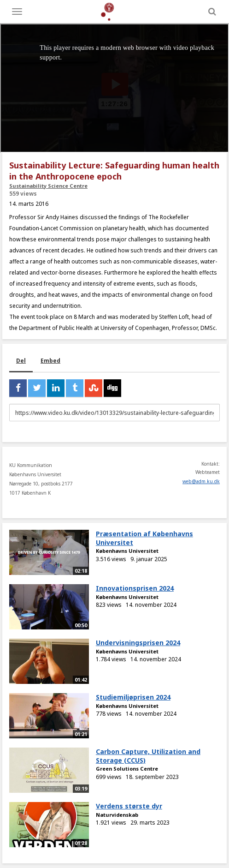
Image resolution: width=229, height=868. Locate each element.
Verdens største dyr (129, 806)
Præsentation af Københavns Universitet (144, 538)
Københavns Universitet (127, 551)
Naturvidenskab (117, 815)
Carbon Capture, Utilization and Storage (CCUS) (148, 756)
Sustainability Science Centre (48, 186)
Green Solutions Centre (127, 769)
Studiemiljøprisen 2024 (133, 697)
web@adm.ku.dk (201, 481)
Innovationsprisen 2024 (135, 588)
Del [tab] (21, 361)
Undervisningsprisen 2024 (138, 643)
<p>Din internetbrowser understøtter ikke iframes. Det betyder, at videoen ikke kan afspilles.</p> (114, 88)
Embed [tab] (50, 361)
